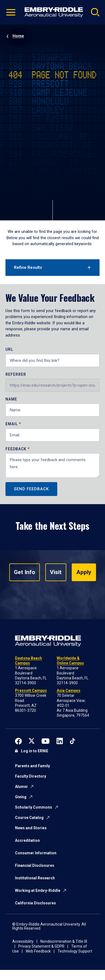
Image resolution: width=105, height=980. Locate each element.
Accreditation (27, 840)
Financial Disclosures (35, 865)
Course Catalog (29, 818)
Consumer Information (36, 853)
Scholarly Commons (34, 807)
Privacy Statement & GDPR (41, 946)
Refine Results (28, 267)
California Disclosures (35, 903)
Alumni (21, 787)
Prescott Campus (31, 691)
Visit (56, 572)
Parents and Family (32, 766)
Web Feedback (38, 951)
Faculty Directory (31, 776)
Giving (21, 797)
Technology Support (75, 951)
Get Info (25, 572)
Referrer (16, 375)
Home (18, 36)
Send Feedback (31, 489)
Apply (84, 572)
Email (12, 424)
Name (11, 399)
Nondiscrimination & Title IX (64, 941)
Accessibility (23, 941)
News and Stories (31, 828)
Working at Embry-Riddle (38, 890)
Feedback (16, 449)
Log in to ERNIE (35, 751)
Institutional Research (35, 878)
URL (9, 349)
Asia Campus (69, 691)
